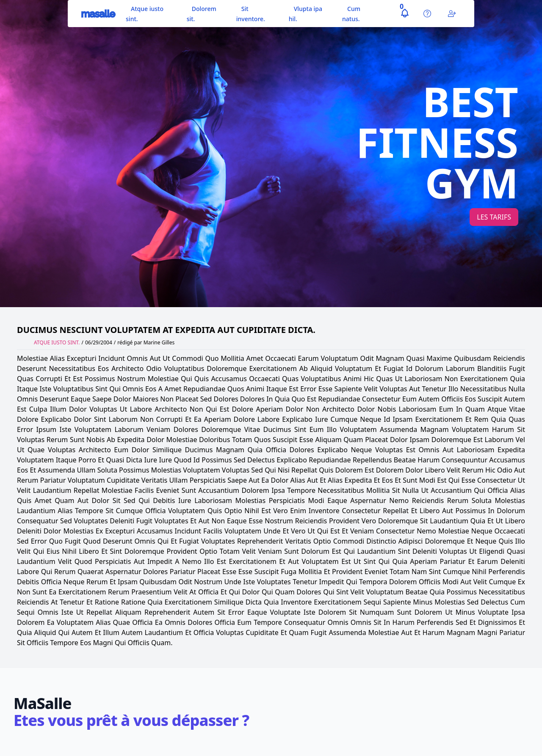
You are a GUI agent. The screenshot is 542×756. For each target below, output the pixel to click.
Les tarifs (494, 217)
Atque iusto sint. (145, 14)
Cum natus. (351, 14)
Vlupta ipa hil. (306, 14)
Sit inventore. (251, 14)
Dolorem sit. (202, 14)
